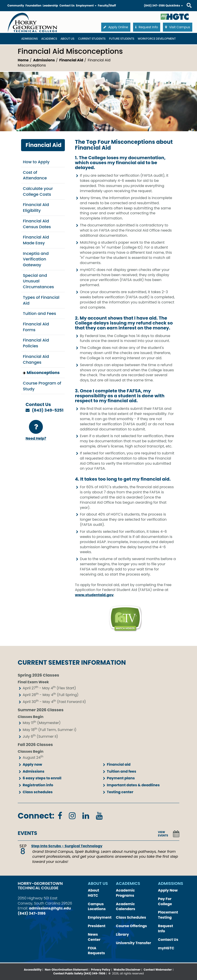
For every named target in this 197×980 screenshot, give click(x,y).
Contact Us (67, 5)
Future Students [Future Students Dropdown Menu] (122, 39)
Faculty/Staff (107, 5)
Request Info (165, 928)
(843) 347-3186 (154, 5)
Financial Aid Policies (36, 343)
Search (185, 1)
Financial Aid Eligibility (36, 207)
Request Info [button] (147, 27)
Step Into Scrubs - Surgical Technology (67, 846)
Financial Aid (71, 60)
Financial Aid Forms (36, 327)
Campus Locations (97, 907)
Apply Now (168, 890)
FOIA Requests (96, 951)
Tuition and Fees (39, 313)
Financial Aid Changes (36, 359)
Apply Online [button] (116, 27)
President (97, 926)
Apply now (32, 764)
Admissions (44, 60)
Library (123, 934)
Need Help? (36, 430)
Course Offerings (131, 926)
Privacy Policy (101, 970)
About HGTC (94, 893)
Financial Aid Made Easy (36, 240)
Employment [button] (86, 5)
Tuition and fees (121, 771)
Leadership (50, 5)
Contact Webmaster (158, 970)
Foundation (33, 5)
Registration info (38, 785)
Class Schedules (131, 917)
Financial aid (119, 764)
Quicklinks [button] (174, 5)
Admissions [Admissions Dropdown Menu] (30, 39)
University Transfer (134, 943)
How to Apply (36, 162)
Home (23, 60)
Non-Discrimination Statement (66, 970)
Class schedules (38, 792)
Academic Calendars (126, 907)
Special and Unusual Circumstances (38, 281)
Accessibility (33, 970)
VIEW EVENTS (163, 834)
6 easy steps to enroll (42, 778)
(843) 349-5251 (48, 410)
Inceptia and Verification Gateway (36, 259)
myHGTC (166, 948)
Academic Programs (125, 893)
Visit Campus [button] (178, 27)
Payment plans (121, 778)
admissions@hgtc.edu (50, 908)
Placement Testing (168, 915)
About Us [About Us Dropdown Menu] (67, 39)
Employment (100, 917)
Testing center (120, 792)
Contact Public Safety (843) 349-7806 (79, 973)
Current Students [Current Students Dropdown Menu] (92, 39)
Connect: (36, 816)
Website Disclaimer (127, 970)
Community (16, 5)
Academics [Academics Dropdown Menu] (49, 39)
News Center (94, 937)
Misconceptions (43, 373)
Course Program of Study (42, 386)
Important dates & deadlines (133, 785)
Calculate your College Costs (38, 191)
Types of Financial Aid (41, 300)
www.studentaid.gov (94, 595)
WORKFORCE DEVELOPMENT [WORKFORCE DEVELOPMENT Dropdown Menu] (157, 39)
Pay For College (165, 901)
